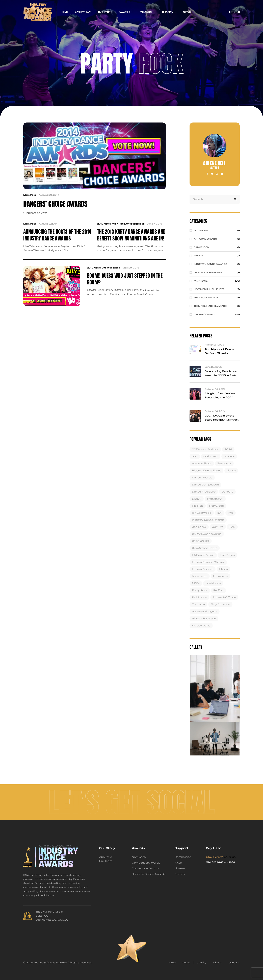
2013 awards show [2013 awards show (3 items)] (205, 449)
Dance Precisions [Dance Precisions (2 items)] (204, 492)
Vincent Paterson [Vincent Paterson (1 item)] (204, 618)
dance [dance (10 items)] (231, 470)
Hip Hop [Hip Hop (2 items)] (198, 506)
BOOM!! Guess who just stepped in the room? (125, 279)
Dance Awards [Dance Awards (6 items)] (202, 477)
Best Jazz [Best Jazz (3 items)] (224, 463)
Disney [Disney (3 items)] (197, 499)
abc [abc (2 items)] (195, 456)
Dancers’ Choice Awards (55, 204)
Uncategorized (135, 224)
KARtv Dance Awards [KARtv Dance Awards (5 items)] (207, 534)
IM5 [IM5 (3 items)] (231, 513)
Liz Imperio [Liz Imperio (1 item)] (221, 576)
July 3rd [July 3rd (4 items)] (218, 527)
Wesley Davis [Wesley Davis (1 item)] (201, 626)
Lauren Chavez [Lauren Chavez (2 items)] (203, 569)
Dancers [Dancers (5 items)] (227, 492)
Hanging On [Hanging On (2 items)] (215, 499)
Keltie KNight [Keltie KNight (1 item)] (201, 541)
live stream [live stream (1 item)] (200, 576)
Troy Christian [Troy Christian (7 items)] (220, 604)
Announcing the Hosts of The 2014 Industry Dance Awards (57, 235)
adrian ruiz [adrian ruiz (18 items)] (211, 456)
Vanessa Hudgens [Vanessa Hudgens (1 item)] (205, 611)
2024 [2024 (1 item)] (228, 449)
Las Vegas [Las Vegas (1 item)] (228, 555)
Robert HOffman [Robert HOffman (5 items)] (224, 597)
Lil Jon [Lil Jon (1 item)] (223, 569)
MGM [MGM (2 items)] (196, 583)
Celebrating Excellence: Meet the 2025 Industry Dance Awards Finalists (221, 375)
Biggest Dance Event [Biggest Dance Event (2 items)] (206, 470)
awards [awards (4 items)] (229, 456)
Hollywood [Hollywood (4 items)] (217, 506)
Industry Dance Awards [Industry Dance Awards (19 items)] (208, 520)
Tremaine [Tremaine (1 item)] (198, 604)
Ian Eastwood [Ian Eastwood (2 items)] (202, 513)
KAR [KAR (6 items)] (232, 527)
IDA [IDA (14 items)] (220, 513)
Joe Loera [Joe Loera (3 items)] (199, 527)
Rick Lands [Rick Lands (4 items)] (199, 597)
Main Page (30, 195)
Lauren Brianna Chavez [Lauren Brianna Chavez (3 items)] (208, 562)
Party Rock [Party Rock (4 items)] (200, 590)
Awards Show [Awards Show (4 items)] (202, 463)
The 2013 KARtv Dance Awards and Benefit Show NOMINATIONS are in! (131, 235)
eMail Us (230, 857)
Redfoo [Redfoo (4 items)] (218, 590)
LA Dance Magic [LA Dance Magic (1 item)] (203, 555)
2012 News (104, 224)
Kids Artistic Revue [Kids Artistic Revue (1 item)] (205, 548)
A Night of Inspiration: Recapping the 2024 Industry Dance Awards (221, 397)
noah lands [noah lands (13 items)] (213, 583)
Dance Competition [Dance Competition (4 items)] (205, 485)
